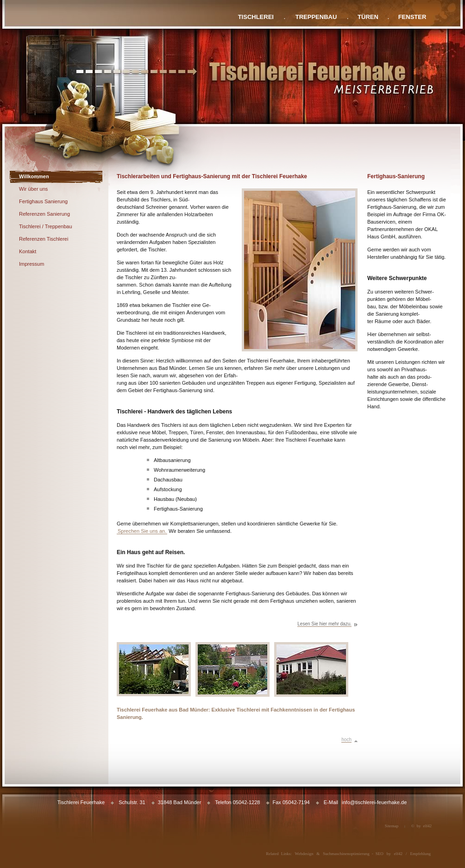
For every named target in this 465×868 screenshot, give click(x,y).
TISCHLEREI (256, 17)
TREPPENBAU (316, 17)
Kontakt (28, 251)
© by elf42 (421, 826)
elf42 (399, 854)
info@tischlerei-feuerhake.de (374, 802)
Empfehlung (421, 854)
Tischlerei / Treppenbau (46, 226)
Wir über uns (33, 189)
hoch (346, 740)
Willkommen (34, 176)
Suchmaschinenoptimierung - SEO (353, 854)
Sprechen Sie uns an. (142, 531)
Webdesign (304, 854)
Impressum (31, 264)
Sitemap (392, 826)
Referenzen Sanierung (44, 214)
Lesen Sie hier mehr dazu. (324, 624)
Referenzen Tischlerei (44, 239)
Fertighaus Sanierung (43, 201)
